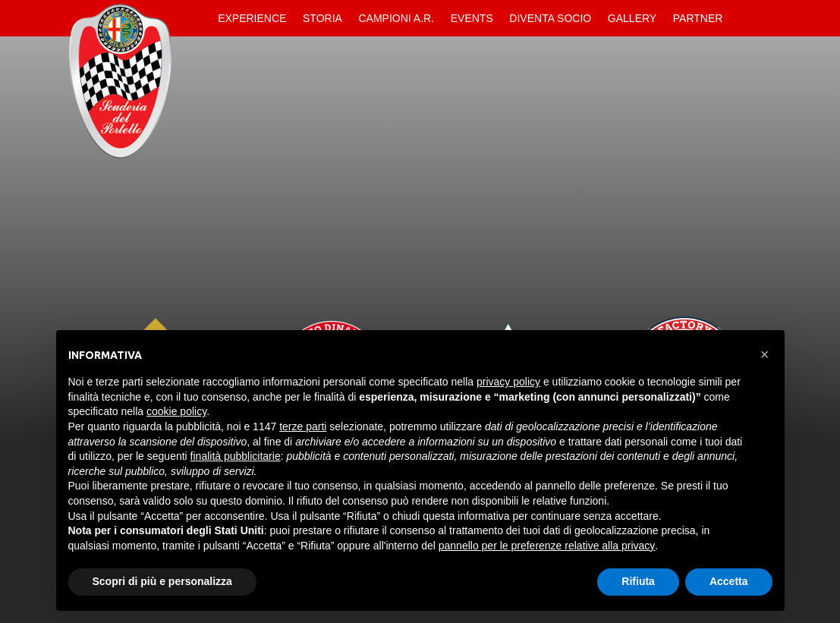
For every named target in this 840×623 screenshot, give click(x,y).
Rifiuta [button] (638, 581)
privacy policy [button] (508, 382)
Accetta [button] (729, 581)
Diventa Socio (550, 18)
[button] (765, 354)
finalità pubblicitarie (236, 456)
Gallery (632, 18)
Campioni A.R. (397, 18)
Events (472, 18)
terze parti (303, 426)
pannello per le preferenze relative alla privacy (547, 546)
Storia (322, 18)
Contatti (744, 18)
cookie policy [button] (176, 411)
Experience (252, 18)
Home (197, 18)
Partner (698, 18)
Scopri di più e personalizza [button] (162, 581)
